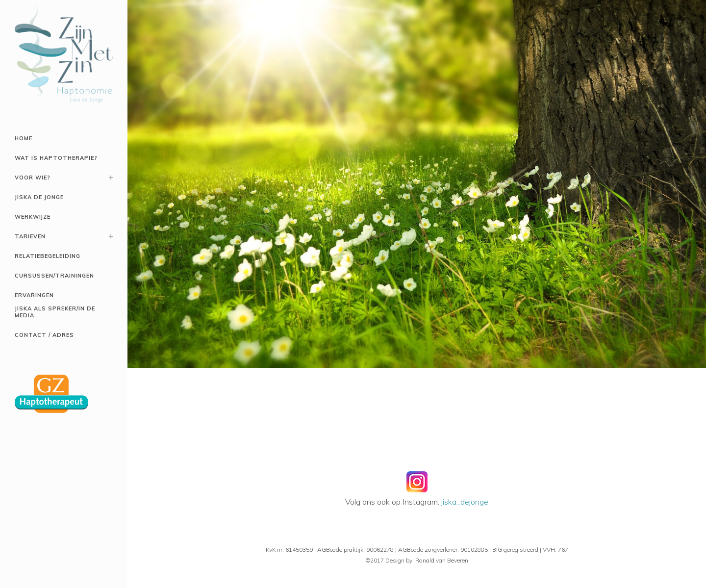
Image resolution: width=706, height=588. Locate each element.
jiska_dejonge (465, 502)
